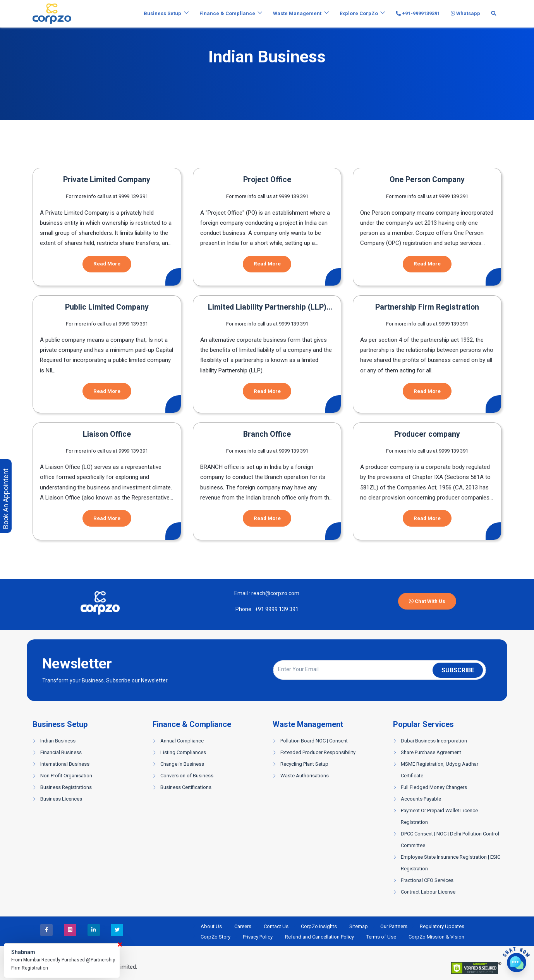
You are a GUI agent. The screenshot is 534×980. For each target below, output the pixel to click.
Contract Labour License (428, 892)
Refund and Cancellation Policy (319, 937)
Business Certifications (186, 787)
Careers (243, 926)
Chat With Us (427, 601)
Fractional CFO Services (427, 880)
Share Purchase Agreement (431, 752)
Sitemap (359, 926)
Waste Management (297, 13)
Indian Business (58, 741)
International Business (65, 764)
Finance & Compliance (227, 13)
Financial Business (61, 752)
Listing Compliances (183, 752)
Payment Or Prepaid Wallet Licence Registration (439, 816)
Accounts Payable (421, 799)
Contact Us (276, 926)
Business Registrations (66, 787)
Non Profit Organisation (66, 776)
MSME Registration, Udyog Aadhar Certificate (440, 770)
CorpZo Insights (319, 926)
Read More (107, 264)
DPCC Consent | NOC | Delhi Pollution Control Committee (450, 840)
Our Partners (394, 926)
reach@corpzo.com (275, 593)
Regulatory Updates (442, 926)
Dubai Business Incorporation (434, 741)
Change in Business (182, 764)
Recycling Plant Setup (304, 764)
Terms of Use (381, 937)
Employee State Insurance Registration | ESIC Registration (451, 863)
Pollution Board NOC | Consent (314, 741)
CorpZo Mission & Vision (436, 937)
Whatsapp (465, 13)
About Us (211, 926)
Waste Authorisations (305, 776)
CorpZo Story (215, 937)
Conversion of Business (187, 776)
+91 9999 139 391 (276, 609)
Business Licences (61, 799)
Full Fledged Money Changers (434, 787)
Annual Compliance (182, 741)
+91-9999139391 (418, 13)
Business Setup (162, 13)
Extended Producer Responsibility (318, 752)
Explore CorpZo (359, 13)
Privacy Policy (258, 937)
